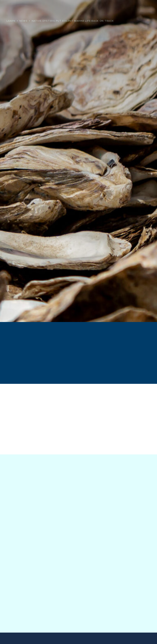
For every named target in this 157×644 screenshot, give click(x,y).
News (23, 21)
